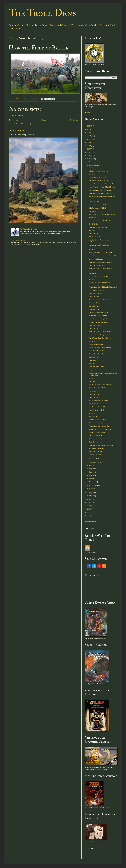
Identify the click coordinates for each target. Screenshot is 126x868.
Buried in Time (94, 306)
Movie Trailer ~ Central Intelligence (102, 187)
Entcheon (92, 360)
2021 (89, 139)
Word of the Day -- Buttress (99, 388)
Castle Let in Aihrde (17, 131)
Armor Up (92, 174)
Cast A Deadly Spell (96, 344)
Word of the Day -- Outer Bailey (100, 426)
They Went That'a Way (97, 351)
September (93, 462)
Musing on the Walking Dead (99, 245)
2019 (89, 146)
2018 (89, 149)
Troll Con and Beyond (18, 240)
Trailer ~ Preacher (96, 455)
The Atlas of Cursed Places (98, 407)
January (92, 489)
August (92, 465)
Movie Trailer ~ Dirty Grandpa (100, 429)
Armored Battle (94, 303)
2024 (89, 133)
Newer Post (14, 120)
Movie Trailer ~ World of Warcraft (101, 385)
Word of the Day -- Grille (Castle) (101, 262)
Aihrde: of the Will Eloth (98, 208)
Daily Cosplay (94, 168)
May (91, 475)
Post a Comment (17, 115)
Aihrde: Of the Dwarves (97, 237)
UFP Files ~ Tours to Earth (98, 276)
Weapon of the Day (96, 293)
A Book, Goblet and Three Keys (100, 190)
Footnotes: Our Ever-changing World (102, 214)
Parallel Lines (94, 417)
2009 (89, 506)
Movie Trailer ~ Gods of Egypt (100, 283)
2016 (89, 156)
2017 (89, 152)
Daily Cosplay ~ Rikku (97, 265)
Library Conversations (97, 432)
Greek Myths (93, 224)
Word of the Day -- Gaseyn (98, 354)
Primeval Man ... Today (97, 367)
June (91, 472)
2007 (89, 512)
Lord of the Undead (96, 259)
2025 (89, 129)
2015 (89, 159)
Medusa (92, 230)
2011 (89, 502)
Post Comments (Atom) (27, 124)
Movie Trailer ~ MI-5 (96, 410)
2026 (89, 126)
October (92, 459)
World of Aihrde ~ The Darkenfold (101, 269)
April (91, 479)
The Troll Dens (42, 13)
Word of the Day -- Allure (98, 316)
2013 (89, 496)
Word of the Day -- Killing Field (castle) (103, 287)
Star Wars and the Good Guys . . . (100, 338)
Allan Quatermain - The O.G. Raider (101, 253)
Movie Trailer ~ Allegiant (98, 319)
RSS (104, 566)
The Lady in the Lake (96, 436)
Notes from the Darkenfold (99, 401)
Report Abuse (90, 522)
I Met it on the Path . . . (97, 290)
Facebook (89, 566)
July (91, 469)
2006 (89, 516)
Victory (92, 364)
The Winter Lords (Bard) (29, 229)
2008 (89, 509)
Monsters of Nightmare (97, 448)
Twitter (94, 566)
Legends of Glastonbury (97, 177)
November (93, 165)
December (93, 162)
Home (44, 120)
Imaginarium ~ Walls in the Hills (100, 181)
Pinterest (99, 566)
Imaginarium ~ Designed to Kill (100, 335)
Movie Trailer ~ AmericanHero (100, 348)
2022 (89, 136)
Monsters (92, 391)
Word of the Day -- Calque (98, 227)
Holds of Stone (94, 309)
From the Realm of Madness (99, 322)
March (92, 482)
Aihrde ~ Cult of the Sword (99, 171)
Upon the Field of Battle (97, 420)
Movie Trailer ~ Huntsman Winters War (103, 256)
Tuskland (92, 381)
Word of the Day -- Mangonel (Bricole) (102, 445)
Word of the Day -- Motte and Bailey (102, 193)
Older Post (74, 120)
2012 (89, 499)
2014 (89, 493)
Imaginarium (93, 211)
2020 (89, 142)
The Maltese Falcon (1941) (98, 313)
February (93, 485)
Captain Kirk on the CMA (97, 205)
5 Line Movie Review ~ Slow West (101, 184)
